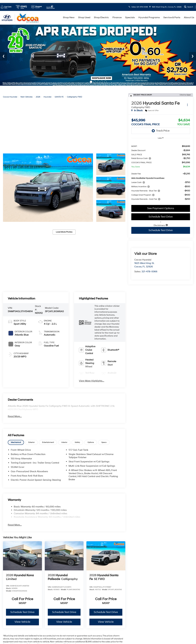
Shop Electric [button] (101, 17)
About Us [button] (189, 17)
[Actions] (187, 105)
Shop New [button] (69, 17)
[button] (48, 188)
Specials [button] (130, 17)
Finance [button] (117, 17)
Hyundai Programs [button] (149, 17)
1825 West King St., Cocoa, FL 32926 (165, 7)
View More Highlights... (92, 381)
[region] (161, 172)
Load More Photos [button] (64, 232)
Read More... (15, 416)
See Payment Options (161, 208)
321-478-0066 (149, 272)
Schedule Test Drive (161, 217)
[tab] (16, 442)
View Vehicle (22, 622)
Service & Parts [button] (172, 17)
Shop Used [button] (84, 17)
